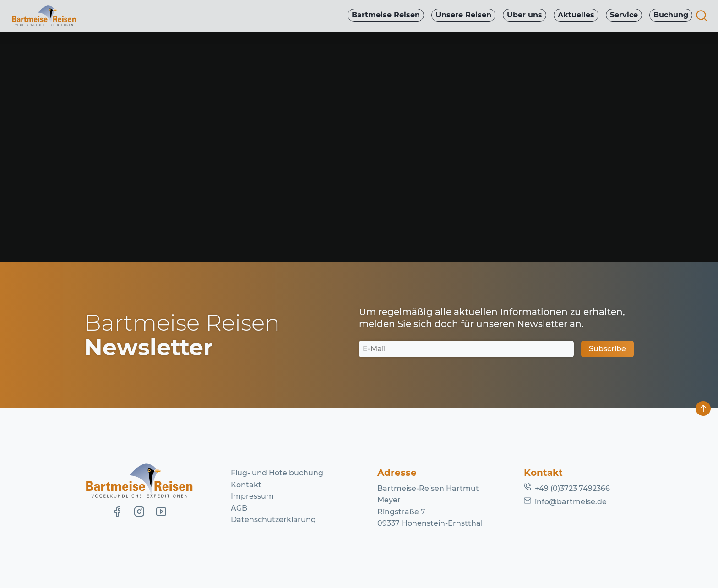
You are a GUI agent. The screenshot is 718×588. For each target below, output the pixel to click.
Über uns (521, 15)
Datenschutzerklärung (273, 520)
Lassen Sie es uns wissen (297, 169)
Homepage (445, 181)
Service (623, 15)
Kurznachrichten (207, 95)
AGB (239, 508)
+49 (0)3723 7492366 (572, 488)
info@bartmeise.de (571, 502)
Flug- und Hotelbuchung (277, 473)
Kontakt (246, 485)
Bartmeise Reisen (381, 15)
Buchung (670, 15)
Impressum (252, 496)
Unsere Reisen (459, 15)
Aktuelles (574, 15)
